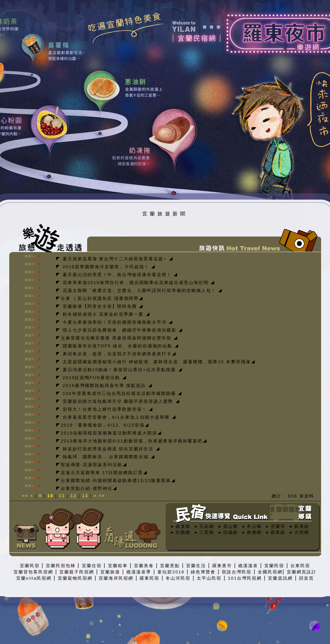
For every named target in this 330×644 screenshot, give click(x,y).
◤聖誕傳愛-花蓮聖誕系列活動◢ (91, 465)
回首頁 (306, 578)
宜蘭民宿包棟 (61, 566)
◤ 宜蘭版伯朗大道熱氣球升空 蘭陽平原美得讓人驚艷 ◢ (118, 401)
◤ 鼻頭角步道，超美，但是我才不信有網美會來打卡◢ (116, 354)
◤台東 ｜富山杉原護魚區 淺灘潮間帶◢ (100, 298)
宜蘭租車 (118, 566)
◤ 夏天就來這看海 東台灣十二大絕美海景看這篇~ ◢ (115, 259)
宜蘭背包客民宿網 (33, 572)
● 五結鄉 (204, 526)
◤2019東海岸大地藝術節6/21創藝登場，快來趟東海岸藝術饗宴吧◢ (132, 441)
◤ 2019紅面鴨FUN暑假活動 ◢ (91, 378)
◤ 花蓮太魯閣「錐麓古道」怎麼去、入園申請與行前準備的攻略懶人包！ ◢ (139, 290)
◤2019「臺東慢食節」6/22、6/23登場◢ (103, 425)
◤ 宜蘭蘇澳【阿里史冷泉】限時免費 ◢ (100, 306)
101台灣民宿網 (245, 578)
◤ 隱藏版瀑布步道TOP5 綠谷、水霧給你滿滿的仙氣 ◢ (117, 346)
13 (85, 496)
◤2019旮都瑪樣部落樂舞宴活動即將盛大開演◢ (109, 433)
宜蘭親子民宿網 (77, 572)
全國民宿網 (270, 572)
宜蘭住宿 (92, 566)
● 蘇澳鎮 (299, 526)
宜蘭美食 (144, 566)
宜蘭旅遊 (110, 572)
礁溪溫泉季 (139, 572)
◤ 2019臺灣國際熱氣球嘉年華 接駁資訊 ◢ (104, 386)
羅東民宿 (149, 578)
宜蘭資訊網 (280, 578)
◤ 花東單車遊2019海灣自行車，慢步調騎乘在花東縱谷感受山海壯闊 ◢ (135, 283)
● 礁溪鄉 (181, 526)
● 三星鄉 (204, 532)
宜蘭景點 (170, 566)
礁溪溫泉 (248, 566)
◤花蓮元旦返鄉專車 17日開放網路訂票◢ (102, 473)
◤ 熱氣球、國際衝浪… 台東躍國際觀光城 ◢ (106, 457)
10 (50, 496)
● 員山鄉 (228, 526)
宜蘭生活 (196, 566)
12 (74, 496)
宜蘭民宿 (30, 566)
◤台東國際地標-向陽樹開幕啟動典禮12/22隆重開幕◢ (116, 481)
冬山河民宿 (178, 578)
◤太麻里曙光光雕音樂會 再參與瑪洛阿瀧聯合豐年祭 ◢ (117, 338)
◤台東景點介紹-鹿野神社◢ (86, 488)
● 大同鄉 (299, 532)
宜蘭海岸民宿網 (116, 578)
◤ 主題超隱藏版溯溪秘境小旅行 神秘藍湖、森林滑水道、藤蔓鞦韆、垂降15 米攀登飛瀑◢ (156, 362)
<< (26, 496)
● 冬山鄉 (252, 526)
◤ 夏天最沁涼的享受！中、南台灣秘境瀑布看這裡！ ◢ (117, 275)
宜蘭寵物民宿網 (75, 578)
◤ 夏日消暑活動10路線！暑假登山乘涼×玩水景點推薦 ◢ (119, 370)
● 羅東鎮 (276, 532)
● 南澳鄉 (252, 532)
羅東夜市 (222, 566)
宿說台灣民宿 (237, 572)
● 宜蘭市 (276, 526)
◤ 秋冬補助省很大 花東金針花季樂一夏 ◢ (103, 314)
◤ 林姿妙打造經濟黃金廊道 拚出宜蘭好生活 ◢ (108, 449)
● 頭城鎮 (228, 532)
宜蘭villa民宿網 (34, 578)
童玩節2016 (171, 572)
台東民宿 (300, 566)
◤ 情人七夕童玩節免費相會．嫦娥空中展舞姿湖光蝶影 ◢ (119, 330)
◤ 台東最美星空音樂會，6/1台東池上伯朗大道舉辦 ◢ (116, 417)
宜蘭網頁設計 (302, 572)
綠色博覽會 (203, 572)
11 (62, 496)
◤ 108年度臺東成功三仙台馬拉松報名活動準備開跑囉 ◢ (119, 393)
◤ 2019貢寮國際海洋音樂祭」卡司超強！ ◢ (106, 267)
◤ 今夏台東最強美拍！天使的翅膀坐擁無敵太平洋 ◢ (115, 322)
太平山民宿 (209, 578)
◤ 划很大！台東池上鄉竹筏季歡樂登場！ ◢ (105, 409)
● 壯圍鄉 (181, 532)
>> (102, 496)
